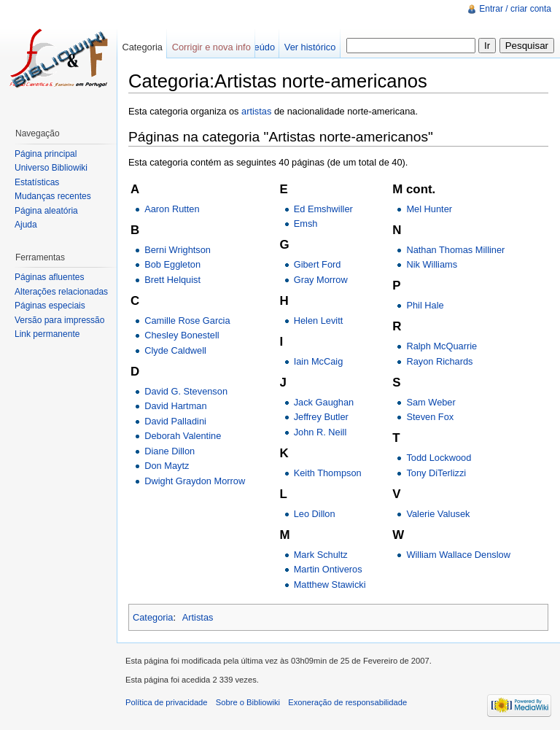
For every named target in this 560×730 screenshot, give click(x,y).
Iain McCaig (319, 361)
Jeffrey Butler (321, 417)
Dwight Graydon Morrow (195, 481)
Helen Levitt (319, 321)
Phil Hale (425, 305)
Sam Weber (431, 402)
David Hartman (175, 406)
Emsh (306, 224)
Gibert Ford (318, 264)
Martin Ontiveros (328, 569)
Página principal (46, 154)
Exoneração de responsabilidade (347, 702)
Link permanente (47, 334)
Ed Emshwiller (323, 209)
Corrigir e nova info (211, 47)
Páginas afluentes (49, 277)
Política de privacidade (167, 702)
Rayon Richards (439, 361)
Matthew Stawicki (330, 585)
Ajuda (26, 225)
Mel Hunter (429, 209)
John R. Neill (320, 432)
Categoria (153, 617)
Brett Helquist (172, 280)
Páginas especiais (50, 306)
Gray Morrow (321, 280)
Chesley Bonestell (182, 335)
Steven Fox (430, 417)
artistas (256, 111)
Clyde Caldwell (175, 350)
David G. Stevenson (186, 391)
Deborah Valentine (183, 436)
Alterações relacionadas (61, 292)
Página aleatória (46, 211)
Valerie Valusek (438, 514)
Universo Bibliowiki (51, 168)
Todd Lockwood (439, 458)
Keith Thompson (328, 473)
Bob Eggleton (172, 264)
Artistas (198, 617)
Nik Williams (432, 264)
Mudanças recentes (53, 196)
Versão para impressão (59, 320)
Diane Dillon (170, 451)
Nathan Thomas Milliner (455, 250)
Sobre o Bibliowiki (248, 702)
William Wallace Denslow (458, 555)
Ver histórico (310, 47)
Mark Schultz (321, 555)
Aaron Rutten (172, 209)
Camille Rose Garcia (187, 321)
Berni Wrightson (178, 250)
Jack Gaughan (324, 402)
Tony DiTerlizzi (436, 473)
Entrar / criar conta (515, 9)
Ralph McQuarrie (442, 346)
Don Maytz (167, 466)
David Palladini (175, 421)
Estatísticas (37, 182)
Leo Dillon (315, 514)
